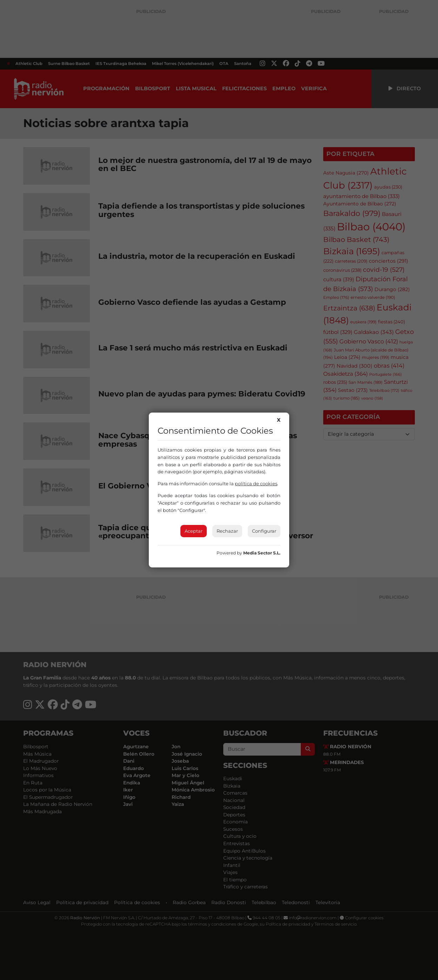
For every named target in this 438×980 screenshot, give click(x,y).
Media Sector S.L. (262, 553)
